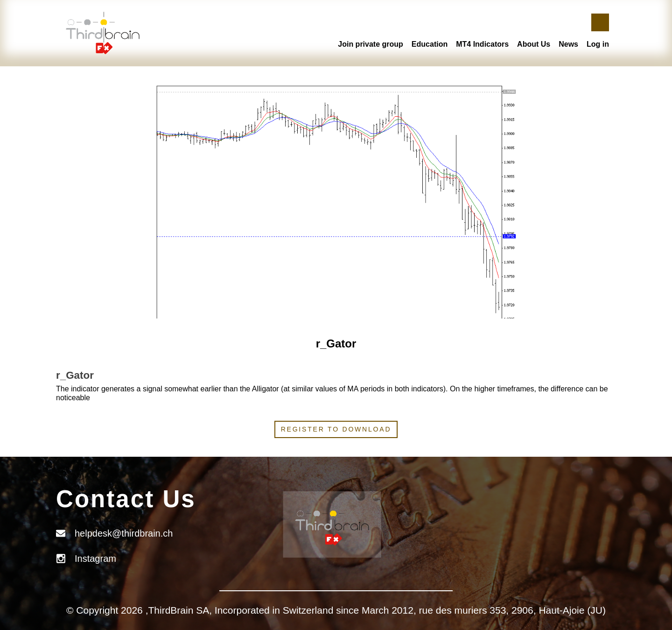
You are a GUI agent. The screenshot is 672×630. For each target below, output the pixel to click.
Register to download (336, 429)
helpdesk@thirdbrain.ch (124, 533)
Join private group (371, 44)
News (568, 44)
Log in (598, 44)
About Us (534, 44)
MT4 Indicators (482, 44)
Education (430, 44)
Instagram (95, 559)
